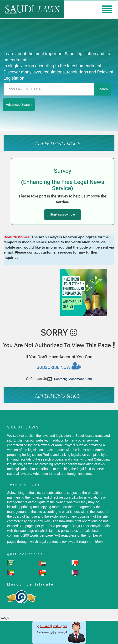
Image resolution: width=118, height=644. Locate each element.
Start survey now (62, 214)
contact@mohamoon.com (73, 379)
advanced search (19, 105)
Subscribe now (59, 366)
